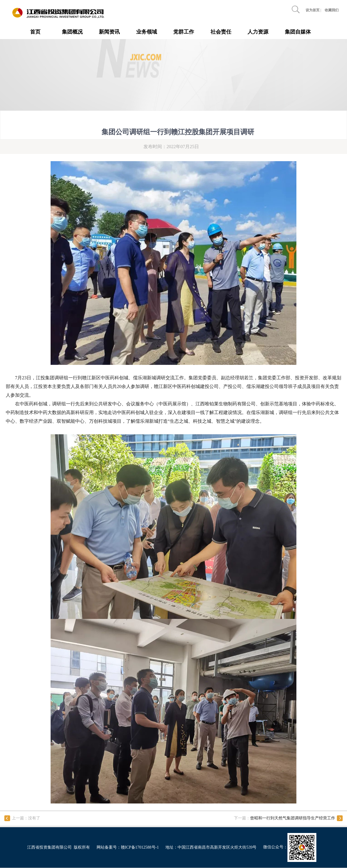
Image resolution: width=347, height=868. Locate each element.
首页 (35, 32)
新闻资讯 (109, 32)
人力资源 (258, 32)
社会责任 (221, 32)
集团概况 (72, 32)
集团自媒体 (298, 32)
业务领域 (147, 32)
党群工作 (184, 32)
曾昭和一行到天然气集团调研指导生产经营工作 (293, 818)
